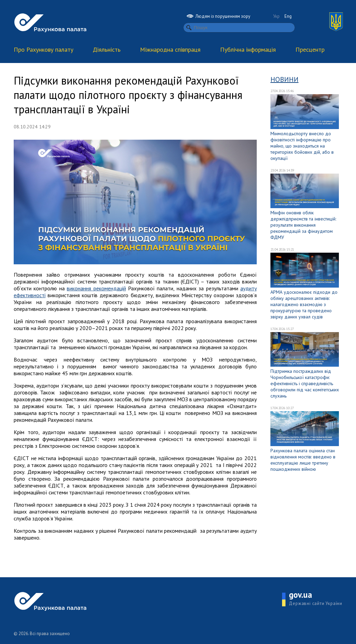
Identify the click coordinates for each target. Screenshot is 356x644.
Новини (284, 79)
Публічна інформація (248, 49)
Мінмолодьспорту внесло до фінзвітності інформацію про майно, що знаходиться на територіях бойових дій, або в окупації (302, 146)
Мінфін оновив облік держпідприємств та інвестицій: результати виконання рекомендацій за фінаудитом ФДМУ (303, 225)
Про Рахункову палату (43, 49)
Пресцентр (310, 49)
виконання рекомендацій (96, 288)
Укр (276, 16)
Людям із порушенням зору (218, 16)
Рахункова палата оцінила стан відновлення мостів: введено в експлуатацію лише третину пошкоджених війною (303, 460)
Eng (288, 16)
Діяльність (107, 49)
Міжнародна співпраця (170, 49)
